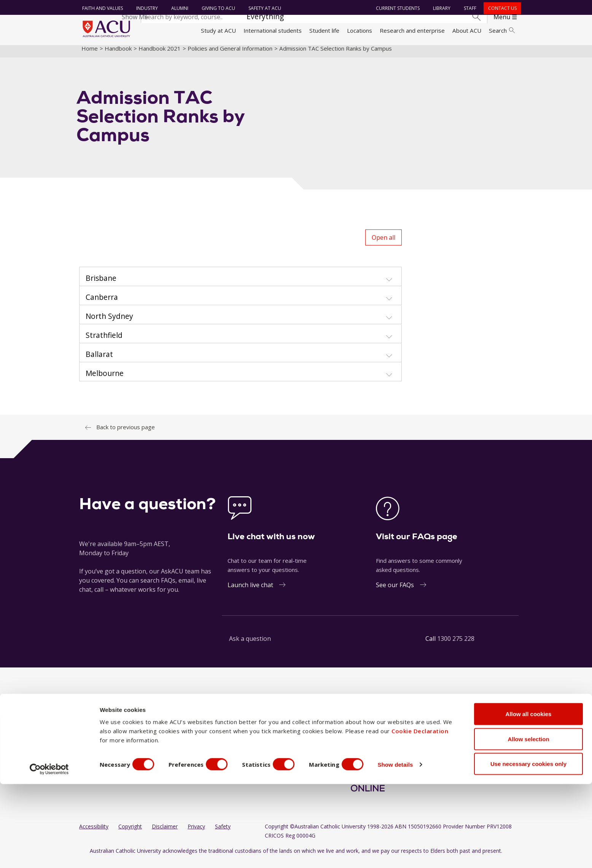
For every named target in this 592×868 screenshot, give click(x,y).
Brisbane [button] (101, 285)
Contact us (501, 8)
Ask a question (250, 645)
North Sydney (265, 726)
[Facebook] (342, 726)
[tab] (240, 283)
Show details (408, 848)
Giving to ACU (217, 8)
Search (502, 30)
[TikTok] (391, 726)
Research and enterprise (412, 30)
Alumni (178, 8)
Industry (146, 8)
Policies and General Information (230, 54)
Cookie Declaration (420, 815)
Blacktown (204, 740)
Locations (360, 30)
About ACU (467, 30)
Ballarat (201, 726)
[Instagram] (354, 726)
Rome (255, 740)
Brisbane (202, 755)
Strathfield (261, 755)
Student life (324, 30)
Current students (397, 8)
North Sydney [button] (109, 323)
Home (90, 54)
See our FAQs (395, 591)
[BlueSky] (403, 726)
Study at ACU (218, 30)
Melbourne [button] (105, 380)
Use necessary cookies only (528, 848)
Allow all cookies (529, 798)
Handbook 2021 (160, 54)
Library (441, 8)
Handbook (118, 54)
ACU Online (262, 769)
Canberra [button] (102, 304)
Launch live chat (250, 591)
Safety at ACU (263, 8)
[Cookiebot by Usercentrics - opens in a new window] (49, 853)
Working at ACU (100, 740)
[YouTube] (379, 726)
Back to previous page (126, 433)
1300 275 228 (456, 645)
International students (273, 30)
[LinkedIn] (367, 726)
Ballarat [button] (99, 361)
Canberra (203, 769)
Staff (469, 8)
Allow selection (528, 823)
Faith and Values (101, 8)
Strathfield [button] (104, 342)
